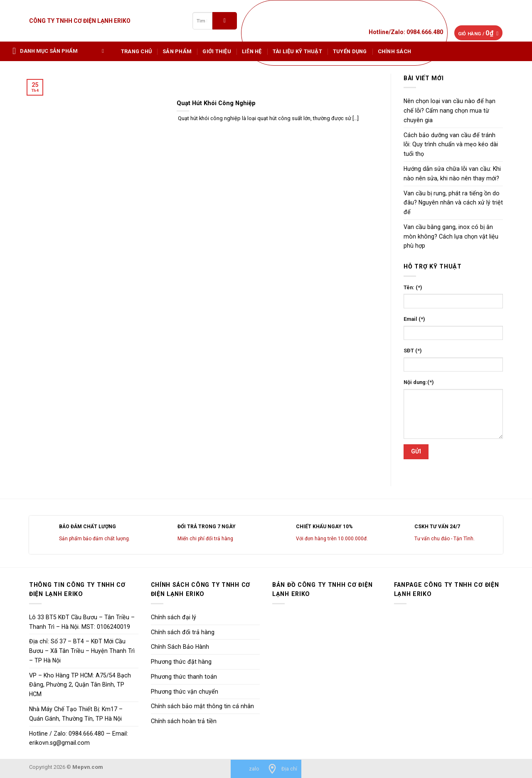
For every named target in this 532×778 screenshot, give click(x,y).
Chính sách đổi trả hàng (183, 632)
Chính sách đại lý (174, 617)
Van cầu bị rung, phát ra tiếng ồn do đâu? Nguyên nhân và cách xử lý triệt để (453, 203)
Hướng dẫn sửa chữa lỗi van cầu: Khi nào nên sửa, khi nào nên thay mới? (452, 174)
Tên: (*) (413, 287)
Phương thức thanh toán (184, 677)
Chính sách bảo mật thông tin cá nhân (202, 706)
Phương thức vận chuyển (185, 692)
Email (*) (414, 319)
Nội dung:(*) (419, 382)
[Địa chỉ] (282, 769)
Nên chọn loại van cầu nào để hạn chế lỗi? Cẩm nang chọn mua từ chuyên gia (449, 111)
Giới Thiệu (217, 51)
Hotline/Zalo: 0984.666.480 (406, 32)
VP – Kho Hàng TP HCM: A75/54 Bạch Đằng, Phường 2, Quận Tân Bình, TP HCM (80, 685)
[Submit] (225, 21)
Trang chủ (136, 51)
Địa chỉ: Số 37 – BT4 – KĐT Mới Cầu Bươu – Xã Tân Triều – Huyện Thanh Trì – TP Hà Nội (82, 651)
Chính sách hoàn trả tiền (184, 721)
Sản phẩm (177, 51)
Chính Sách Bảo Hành (180, 647)
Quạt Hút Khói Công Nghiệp (216, 103)
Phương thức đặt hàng (181, 662)
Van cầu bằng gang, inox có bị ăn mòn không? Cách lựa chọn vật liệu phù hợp (451, 236)
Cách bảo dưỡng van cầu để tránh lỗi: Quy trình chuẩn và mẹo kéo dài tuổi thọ (451, 145)
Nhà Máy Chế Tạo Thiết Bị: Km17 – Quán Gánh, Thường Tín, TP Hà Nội (76, 714)
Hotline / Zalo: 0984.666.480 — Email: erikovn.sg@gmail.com (79, 738)
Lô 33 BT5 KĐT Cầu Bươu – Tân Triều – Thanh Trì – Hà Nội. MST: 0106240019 (82, 622)
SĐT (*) (413, 351)
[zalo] (247, 769)
